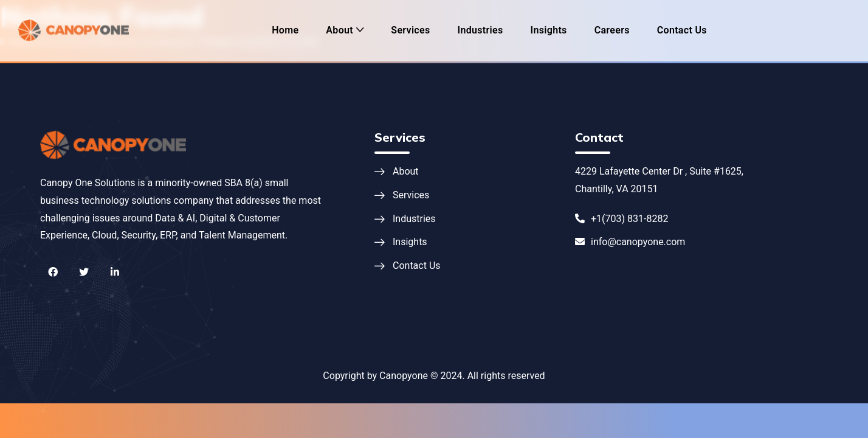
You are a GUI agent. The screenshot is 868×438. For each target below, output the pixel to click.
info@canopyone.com (630, 242)
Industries (480, 30)
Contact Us (682, 30)
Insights (549, 30)
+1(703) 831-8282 (622, 219)
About (339, 30)
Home (285, 30)
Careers (612, 30)
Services (410, 30)
